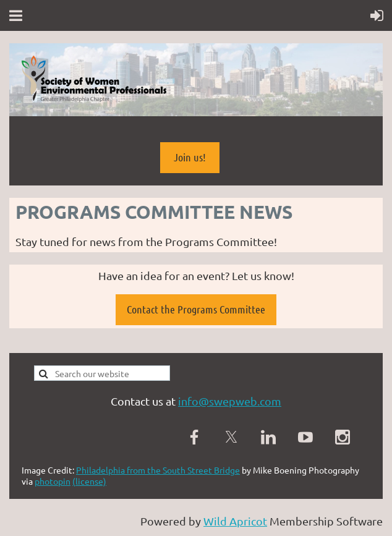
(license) (89, 481)
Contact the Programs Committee (196, 309)
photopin (53, 481)
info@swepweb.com (230, 401)
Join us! (190, 157)
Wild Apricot (235, 521)
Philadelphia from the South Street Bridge (158, 470)
